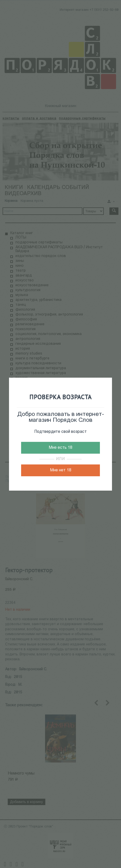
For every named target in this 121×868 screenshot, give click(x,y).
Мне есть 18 (60, 448)
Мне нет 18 (61, 470)
